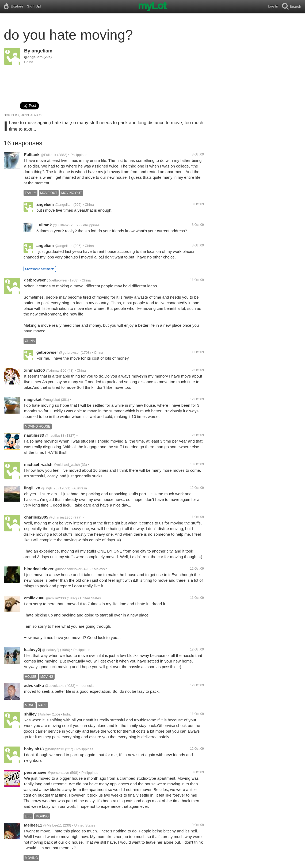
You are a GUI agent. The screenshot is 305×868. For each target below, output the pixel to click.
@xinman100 (56, 370)
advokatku (34, 685)
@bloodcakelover (68, 569)
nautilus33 (34, 435)
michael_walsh (38, 464)
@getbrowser (57, 280)
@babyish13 (54, 749)
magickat (33, 399)
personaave (35, 772)
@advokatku (55, 686)
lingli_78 (32, 488)
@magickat (51, 400)
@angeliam (33, 57)
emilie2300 (34, 598)
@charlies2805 (61, 517)
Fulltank (32, 155)
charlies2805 (36, 517)
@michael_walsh (67, 465)
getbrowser (35, 280)
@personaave (58, 773)
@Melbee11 (52, 825)
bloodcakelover (39, 569)
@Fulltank (48, 155)
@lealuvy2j (51, 650)
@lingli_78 (49, 488)
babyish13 (34, 749)
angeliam (42, 51)
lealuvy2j (33, 650)
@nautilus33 (55, 435)
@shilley (44, 714)
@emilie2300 (56, 598)
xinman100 (35, 370)
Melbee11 (33, 825)
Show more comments (40, 269)
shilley (30, 714)
